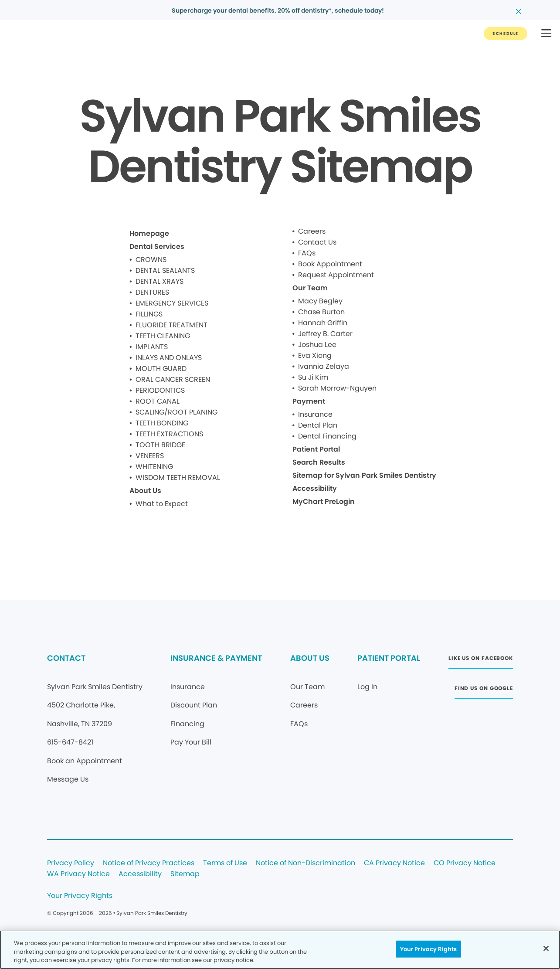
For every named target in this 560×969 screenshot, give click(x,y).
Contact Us (317, 242)
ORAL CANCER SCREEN (173, 379)
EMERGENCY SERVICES (172, 303)
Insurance (315, 414)
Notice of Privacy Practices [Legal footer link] (149, 863)
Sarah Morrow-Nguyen (337, 388)
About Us (145, 491)
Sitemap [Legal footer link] (185, 874)
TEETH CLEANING (163, 336)
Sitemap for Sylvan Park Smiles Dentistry (364, 475)
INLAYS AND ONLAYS (169, 358)
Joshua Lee (317, 345)
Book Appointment (330, 264)
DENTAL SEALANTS (165, 270)
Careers (312, 231)
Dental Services (157, 246)
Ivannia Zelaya (324, 366)
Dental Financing (327, 436)
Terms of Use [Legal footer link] (225, 863)
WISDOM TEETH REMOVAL (178, 478)
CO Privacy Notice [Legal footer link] (465, 863)
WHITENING (154, 467)
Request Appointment (336, 275)
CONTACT (66, 658)
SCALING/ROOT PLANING (176, 412)
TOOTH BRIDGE (160, 445)
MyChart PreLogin (324, 501)
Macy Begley (320, 301)
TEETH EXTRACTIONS (169, 434)
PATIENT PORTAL (389, 658)
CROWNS (151, 260)
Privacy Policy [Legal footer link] (71, 863)
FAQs (307, 253)
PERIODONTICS (160, 390)
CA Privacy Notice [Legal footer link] (394, 863)
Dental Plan (318, 425)
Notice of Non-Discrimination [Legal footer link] (305, 863)
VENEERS (150, 456)
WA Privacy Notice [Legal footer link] (78, 874)
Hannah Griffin (323, 323)
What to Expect (162, 504)
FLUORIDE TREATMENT (171, 325)
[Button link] (506, 34)
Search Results (319, 462)
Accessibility (315, 488)
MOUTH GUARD (161, 369)
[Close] (546, 948)
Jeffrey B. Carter (325, 334)
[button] (546, 34)
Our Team (310, 288)
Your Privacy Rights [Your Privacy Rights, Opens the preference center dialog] (428, 949)
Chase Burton (321, 312)
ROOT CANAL (158, 401)
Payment (309, 401)
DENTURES (152, 292)
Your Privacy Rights (80, 896)
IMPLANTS (152, 347)
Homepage (149, 233)
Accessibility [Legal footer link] (140, 874)
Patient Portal (316, 449)
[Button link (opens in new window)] (481, 661)
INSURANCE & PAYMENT (216, 658)
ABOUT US (310, 658)
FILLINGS (149, 314)
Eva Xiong (315, 355)
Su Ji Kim (313, 377)
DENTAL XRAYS (160, 281)
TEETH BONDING (162, 423)
